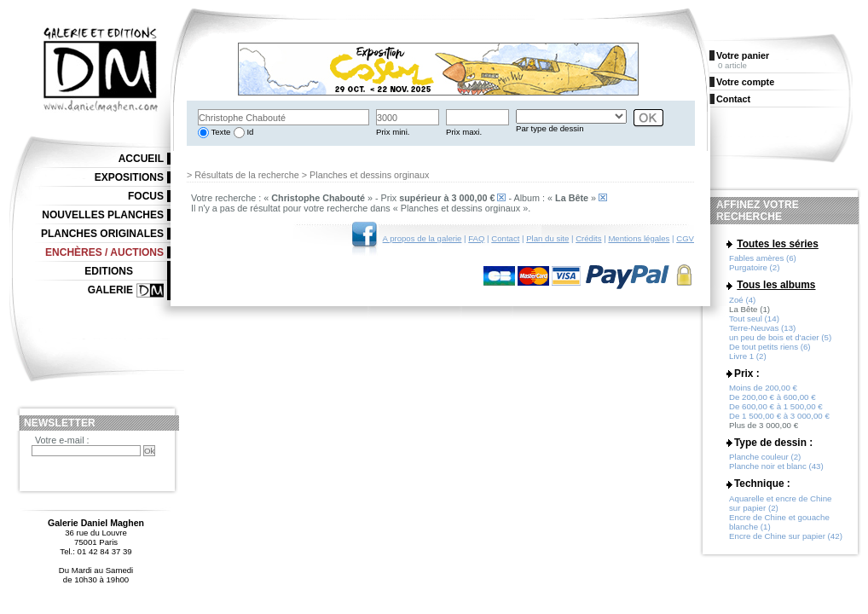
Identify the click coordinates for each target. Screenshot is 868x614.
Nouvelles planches (103, 215)
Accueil (141, 159)
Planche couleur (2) (765, 457)
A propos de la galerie (422, 238)
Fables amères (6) (763, 258)
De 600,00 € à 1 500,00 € (776, 406)
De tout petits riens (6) (770, 347)
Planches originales (102, 234)
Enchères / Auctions (104, 252)
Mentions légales (639, 238)
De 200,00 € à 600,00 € (773, 397)
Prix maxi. (464, 132)
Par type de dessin (550, 128)
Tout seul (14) (754, 319)
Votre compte (745, 82)
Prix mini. (393, 132)
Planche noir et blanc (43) (776, 466)
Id (249, 132)
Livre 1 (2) (748, 356)
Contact (505, 238)
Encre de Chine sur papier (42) (786, 536)
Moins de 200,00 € (763, 388)
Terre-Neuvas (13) (762, 328)
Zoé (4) (742, 300)
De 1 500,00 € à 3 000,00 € (779, 416)
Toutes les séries (778, 244)
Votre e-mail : (62, 440)
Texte (220, 132)
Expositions (129, 177)
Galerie (110, 290)
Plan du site (547, 238)
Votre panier (743, 55)
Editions (109, 271)
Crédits (588, 238)
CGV (685, 238)
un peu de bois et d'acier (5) (780, 337)
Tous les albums (776, 285)
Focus (146, 196)
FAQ (476, 238)
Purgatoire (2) (754, 267)
